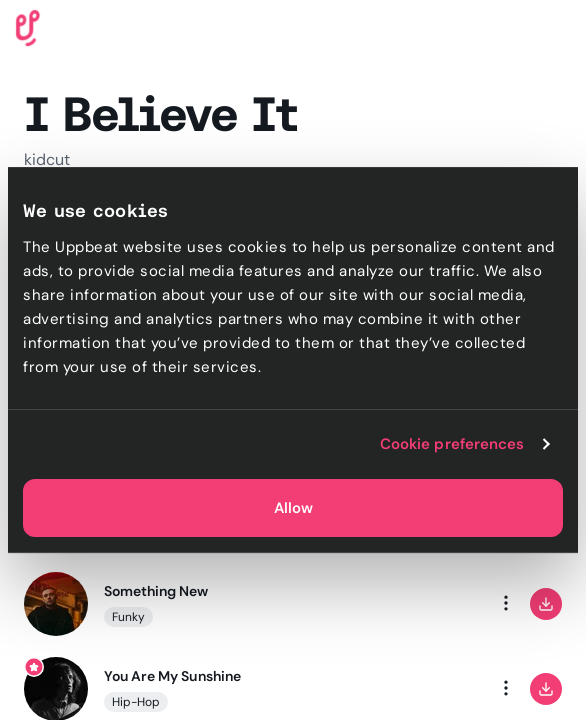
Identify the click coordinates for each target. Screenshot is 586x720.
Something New (156, 591)
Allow (293, 508)
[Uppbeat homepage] (28, 26)
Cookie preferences (452, 444)
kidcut (47, 159)
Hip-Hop (136, 702)
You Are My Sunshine (172, 676)
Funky (128, 617)
